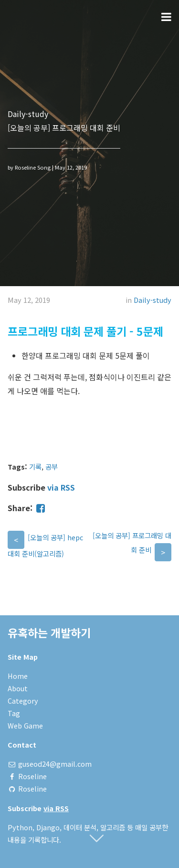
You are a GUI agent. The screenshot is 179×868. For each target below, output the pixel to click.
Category (23, 701)
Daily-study (153, 300)
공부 (52, 466)
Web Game (25, 725)
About (18, 688)
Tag (14, 713)
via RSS (61, 487)
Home (18, 676)
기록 (35, 466)
